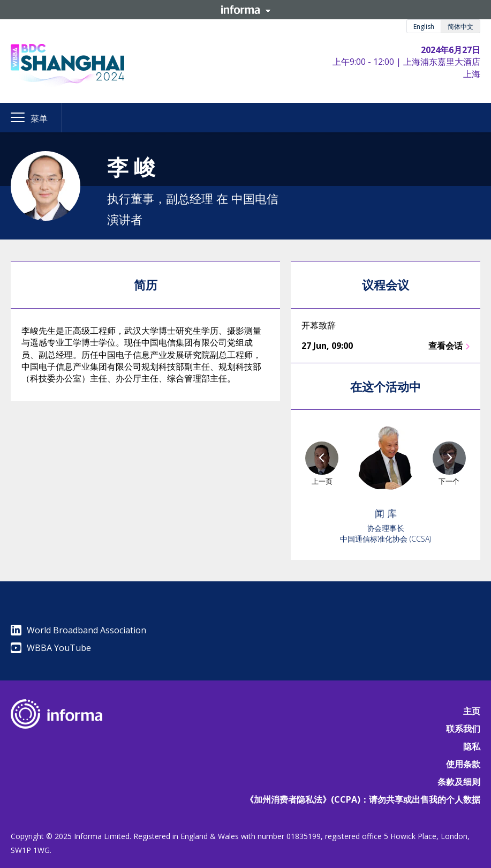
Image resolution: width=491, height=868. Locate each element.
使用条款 (463, 764)
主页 (472, 711)
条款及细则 (459, 782)
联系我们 (463, 729)
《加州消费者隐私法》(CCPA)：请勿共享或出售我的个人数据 (363, 799)
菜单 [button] (39, 118)
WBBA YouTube (51, 648)
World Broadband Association (78, 630)
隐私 (472, 746)
